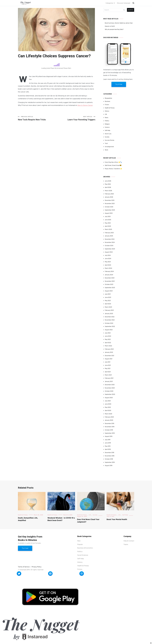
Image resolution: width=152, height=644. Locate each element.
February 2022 (109, 349)
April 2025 (108, 226)
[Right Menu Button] (151, 643)
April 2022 (108, 343)
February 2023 (109, 310)
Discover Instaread (124, 3)
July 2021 (108, 362)
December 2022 (110, 317)
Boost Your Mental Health (117, 519)
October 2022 (109, 323)
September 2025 (110, 210)
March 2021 (108, 375)
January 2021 (109, 381)
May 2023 (108, 301)
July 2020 (108, 401)
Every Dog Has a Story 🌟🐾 (113, 162)
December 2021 (109, 356)
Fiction (107, 105)
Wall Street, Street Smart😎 (113, 165)
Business (107, 101)
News (107, 118)
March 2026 (108, 191)
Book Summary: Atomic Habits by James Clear (119, 23)
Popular (80, 544)
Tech (106, 143)
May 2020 (108, 407)
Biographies (108, 98)
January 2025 (109, 236)
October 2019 (109, 430)
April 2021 (108, 372)
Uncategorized (109, 147)
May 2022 (108, 339)
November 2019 (110, 427)
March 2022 (108, 346)
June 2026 (108, 181)
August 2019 (109, 436)
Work (106, 150)
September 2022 (110, 326)
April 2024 (108, 265)
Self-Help (108, 130)
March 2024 (108, 268)
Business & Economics (85, 548)
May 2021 (108, 368)
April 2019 (108, 449)
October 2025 (109, 207)
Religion (107, 124)
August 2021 (109, 359)
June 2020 (108, 404)
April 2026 (108, 187)
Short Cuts (108, 134)
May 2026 (108, 184)
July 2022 (108, 333)
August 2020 (109, 398)
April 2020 (108, 410)
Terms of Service (24, 567)
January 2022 (109, 352)
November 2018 (110, 456)
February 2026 (109, 194)
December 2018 (109, 452)
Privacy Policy (37, 567)
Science (107, 127)
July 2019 (108, 440)
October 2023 (109, 284)
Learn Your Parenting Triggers (76, 118)
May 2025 (108, 223)
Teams (126, 544)
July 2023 (108, 294)
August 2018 (109, 465)
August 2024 (109, 252)
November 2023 (110, 281)
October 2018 (109, 459)
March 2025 (108, 229)
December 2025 (110, 200)
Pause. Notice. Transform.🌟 (113, 169)
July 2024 (108, 255)
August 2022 (109, 330)
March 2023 (108, 307)
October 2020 (109, 391)
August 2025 (109, 213)
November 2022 (110, 320)
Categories (109, 3)
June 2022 (108, 336)
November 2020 (110, 388)
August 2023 (109, 291)
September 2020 (110, 394)
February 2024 (109, 271)
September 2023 (110, 288)
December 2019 (109, 423)
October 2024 (109, 246)
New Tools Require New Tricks (37, 118)
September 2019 (110, 433)
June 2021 (108, 365)
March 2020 (108, 414)
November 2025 (110, 203)
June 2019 (108, 443)
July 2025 (108, 216)
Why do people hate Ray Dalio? (114, 29)
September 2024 (110, 249)
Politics (107, 121)
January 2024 (109, 275)
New (79, 541)
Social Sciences (83, 555)
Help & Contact (129, 541)
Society (107, 137)
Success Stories (110, 140)
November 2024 (110, 242)
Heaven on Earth (110, 26)
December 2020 (110, 385)
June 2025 (108, 220)
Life (106, 114)
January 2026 (109, 197)
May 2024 (108, 262)
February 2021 (109, 378)
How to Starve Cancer (85, 105)
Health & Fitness (110, 108)
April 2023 (108, 304)
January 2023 (109, 314)
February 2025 (109, 233)
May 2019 (108, 446)
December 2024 (110, 239)
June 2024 (108, 258)
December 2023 (110, 278)
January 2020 (109, 420)
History (107, 111)
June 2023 (108, 297)
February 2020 (109, 417)
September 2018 (110, 462)
